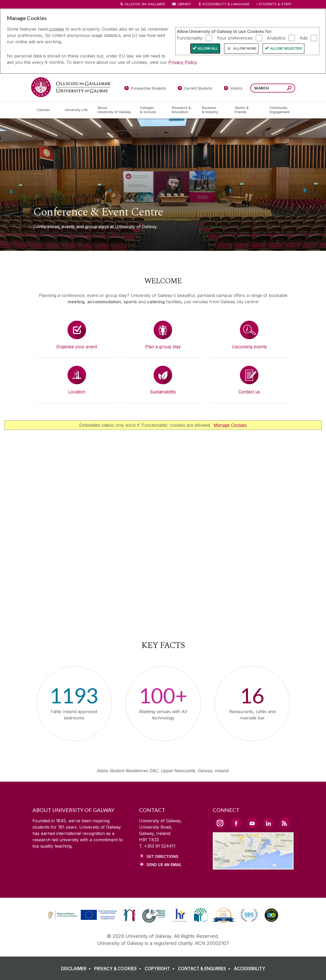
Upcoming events (249, 347)
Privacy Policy (183, 62)
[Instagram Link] (220, 823)
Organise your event (77, 347)
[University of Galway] (71, 87)
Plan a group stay (163, 347)
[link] (81, 915)
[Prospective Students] (145, 89)
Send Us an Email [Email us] (164, 865)
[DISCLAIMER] (77, 968)
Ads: (304, 38)
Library (184, 4)
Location (77, 392)
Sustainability (163, 392)
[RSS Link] (285, 823)
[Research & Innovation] (183, 110)
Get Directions (162, 856)
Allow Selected (286, 48)
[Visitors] (233, 89)
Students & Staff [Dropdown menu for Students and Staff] (275, 4)
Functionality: (190, 38)
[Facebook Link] (236, 823)
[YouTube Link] (252, 823)
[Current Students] (195, 89)
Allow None (245, 48)
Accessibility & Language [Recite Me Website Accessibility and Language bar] (224, 4)
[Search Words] (273, 88)
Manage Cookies (230, 425)
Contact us (249, 392)
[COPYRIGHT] (161, 968)
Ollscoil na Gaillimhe (145, 4)
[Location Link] (253, 866)
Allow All (208, 48)
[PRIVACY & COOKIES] (119, 968)
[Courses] (46, 110)
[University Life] (77, 110)
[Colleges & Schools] (152, 110)
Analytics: (277, 38)
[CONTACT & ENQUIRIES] (205, 968)
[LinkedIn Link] (268, 823)
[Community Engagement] (280, 110)
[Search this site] (289, 89)
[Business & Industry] (214, 110)
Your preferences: (235, 38)
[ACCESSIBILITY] (250, 968)
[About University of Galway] (114, 110)
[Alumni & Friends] (248, 110)
